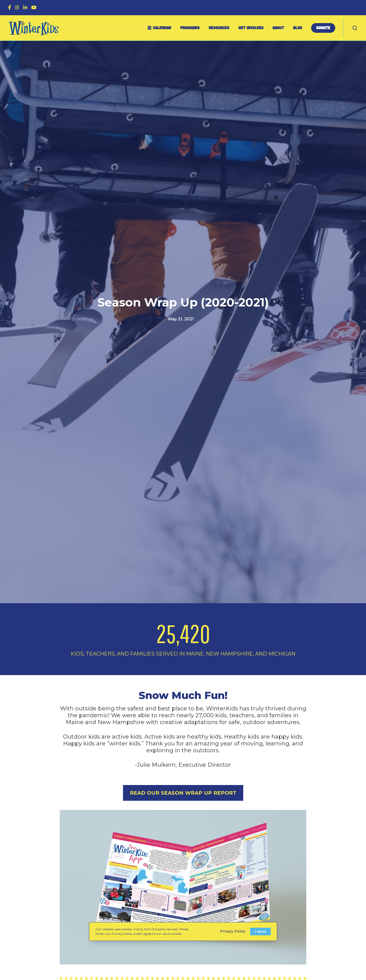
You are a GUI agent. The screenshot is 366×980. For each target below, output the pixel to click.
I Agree (260, 931)
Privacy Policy (233, 931)
